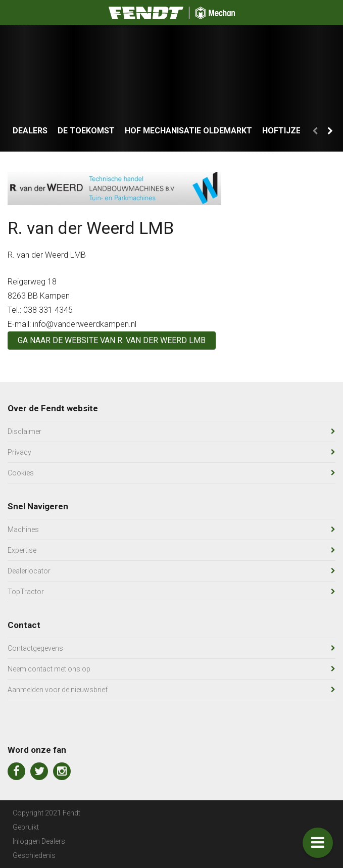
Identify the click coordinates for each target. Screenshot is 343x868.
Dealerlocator (29, 571)
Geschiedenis (34, 855)
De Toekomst (86, 131)
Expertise (22, 550)
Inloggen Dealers (39, 841)
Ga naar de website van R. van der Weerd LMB (112, 340)
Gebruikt (26, 827)
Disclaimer (24, 431)
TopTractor (26, 592)
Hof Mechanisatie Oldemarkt (188, 131)
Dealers (30, 131)
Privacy (19, 452)
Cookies (21, 473)
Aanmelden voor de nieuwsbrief (58, 690)
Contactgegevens (35, 648)
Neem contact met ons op (49, 669)
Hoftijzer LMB (293, 131)
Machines (23, 529)
